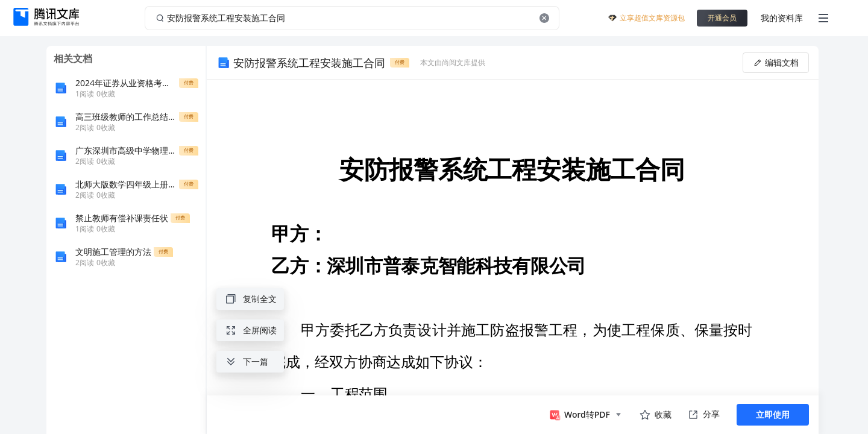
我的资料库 (782, 18)
